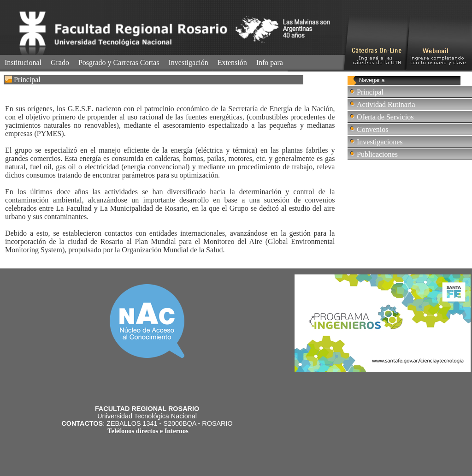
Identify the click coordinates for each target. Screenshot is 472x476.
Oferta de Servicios (385, 117)
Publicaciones (377, 154)
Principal (370, 92)
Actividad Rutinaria (386, 104)
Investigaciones (380, 142)
